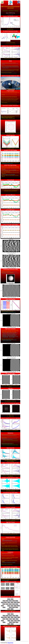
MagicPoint (10, 643)
